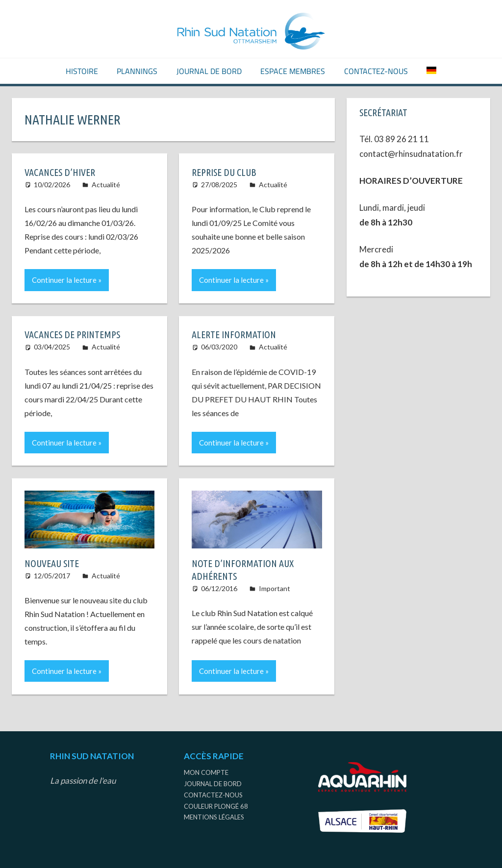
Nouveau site (52, 563)
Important (275, 588)
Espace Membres (293, 71)
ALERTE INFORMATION (234, 335)
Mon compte (206, 772)
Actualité (106, 185)
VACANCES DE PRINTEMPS (72, 335)
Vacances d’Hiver (60, 172)
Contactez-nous (376, 71)
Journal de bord (209, 71)
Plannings (137, 71)
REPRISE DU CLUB (224, 172)
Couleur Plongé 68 (216, 806)
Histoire (82, 71)
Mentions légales (214, 817)
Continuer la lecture (64, 280)
